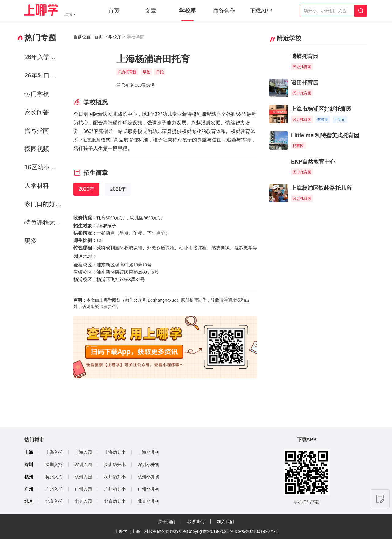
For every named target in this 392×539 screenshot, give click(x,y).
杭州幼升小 (115, 477)
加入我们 (225, 522)
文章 (151, 11)
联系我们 (196, 522)
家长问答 (37, 112)
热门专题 (40, 38)
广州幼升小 (115, 489)
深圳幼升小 (115, 465)
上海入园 (83, 452)
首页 (114, 11)
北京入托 (54, 501)
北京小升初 (149, 501)
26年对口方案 (43, 75)
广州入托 (54, 489)
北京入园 (83, 501)
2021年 (118, 189)
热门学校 (37, 94)
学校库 (187, 11)
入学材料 (37, 186)
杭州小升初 (149, 477)
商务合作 (224, 11)
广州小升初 (149, 489)
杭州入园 (83, 477)
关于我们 (167, 522)
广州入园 (83, 489)
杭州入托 (54, 477)
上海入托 (54, 452)
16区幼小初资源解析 (44, 167)
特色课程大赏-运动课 (44, 222)
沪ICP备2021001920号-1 (254, 531)
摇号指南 (37, 130)
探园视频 (37, 149)
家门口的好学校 (44, 204)
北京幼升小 (115, 501)
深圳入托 (54, 465)
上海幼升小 (115, 452)
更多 (31, 241)
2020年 (86, 189)
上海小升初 (149, 452)
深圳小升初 (149, 465)
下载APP (261, 11)
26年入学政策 (43, 57)
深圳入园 (83, 465)
